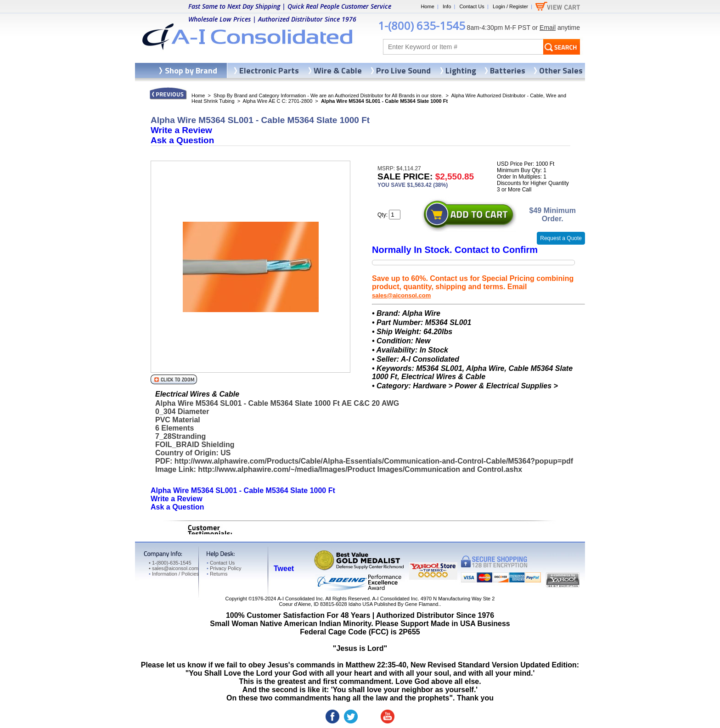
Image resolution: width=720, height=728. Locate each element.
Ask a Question (182, 140)
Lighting (461, 70)
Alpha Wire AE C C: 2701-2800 (278, 101)
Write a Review (181, 130)
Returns (217, 574)
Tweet (284, 568)
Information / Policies (174, 574)
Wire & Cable (338, 70)
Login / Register (510, 6)
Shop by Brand (191, 70)
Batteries (508, 70)
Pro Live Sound (403, 70)
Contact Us (472, 6)
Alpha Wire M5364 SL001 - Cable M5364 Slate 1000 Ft (243, 490)
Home (427, 6)
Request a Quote (561, 238)
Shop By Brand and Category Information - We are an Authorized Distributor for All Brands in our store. (328, 95)
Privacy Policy (224, 568)
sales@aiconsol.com (401, 295)
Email (548, 28)
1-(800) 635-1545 (422, 25)
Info (447, 6)
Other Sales (561, 70)
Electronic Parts (269, 70)
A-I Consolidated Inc (300, 599)
